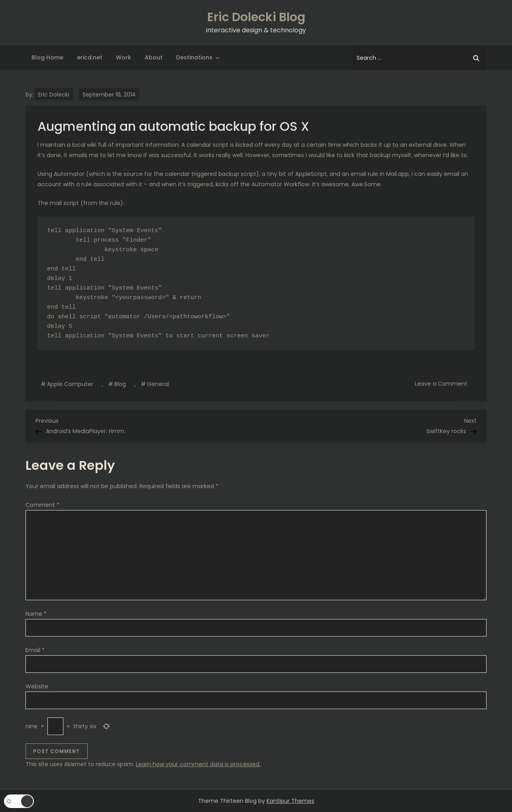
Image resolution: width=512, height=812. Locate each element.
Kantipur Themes (290, 801)
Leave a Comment (443, 383)
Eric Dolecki (54, 95)
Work (124, 57)
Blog (120, 384)
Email (35, 650)
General (158, 384)
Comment (42, 505)
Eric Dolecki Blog (256, 17)
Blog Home (47, 57)
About (154, 57)
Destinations (198, 57)
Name (36, 614)
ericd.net (90, 57)
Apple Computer (70, 384)
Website (37, 686)
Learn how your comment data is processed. (198, 764)
